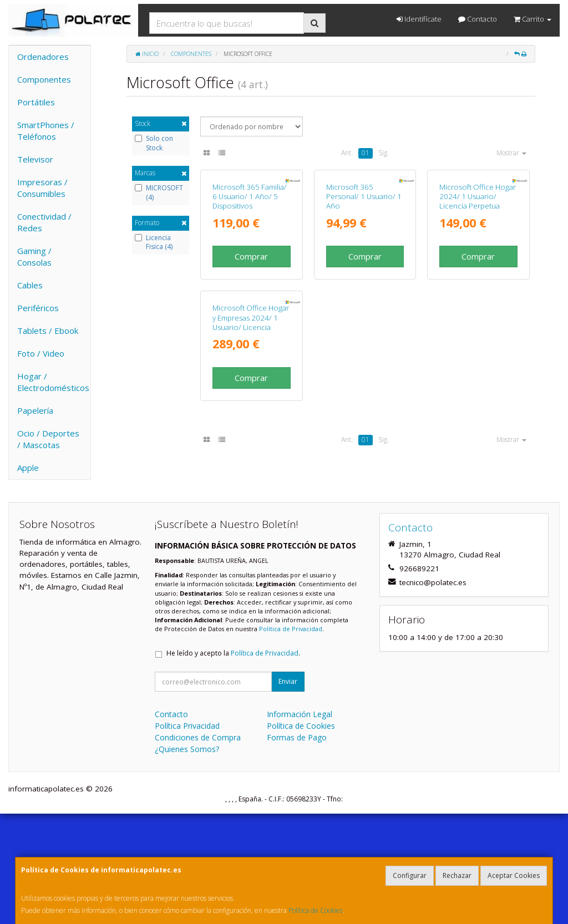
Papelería (35, 410)
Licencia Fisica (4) (154, 243)
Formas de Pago (297, 848)
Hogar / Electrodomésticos (53, 382)
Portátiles (36, 102)
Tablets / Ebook (48, 331)
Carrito (532, 19)
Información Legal (300, 824)
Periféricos (38, 308)
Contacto (478, 19)
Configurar (410, 875)
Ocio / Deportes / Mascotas (48, 439)
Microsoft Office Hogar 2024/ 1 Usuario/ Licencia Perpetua (478, 273)
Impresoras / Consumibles (42, 188)
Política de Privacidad (291, 739)
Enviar (288, 792)
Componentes (44, 79)
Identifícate (419, 19)
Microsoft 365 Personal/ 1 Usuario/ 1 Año (364, 273)
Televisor (35, 159)
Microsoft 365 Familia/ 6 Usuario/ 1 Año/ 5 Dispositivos (250, 273)
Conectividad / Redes (44, 222)
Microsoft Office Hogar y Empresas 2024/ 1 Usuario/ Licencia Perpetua (251, 475)
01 (366, 153)
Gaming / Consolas (34, 257)
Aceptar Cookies (514, 875)
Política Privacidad (187, 836)
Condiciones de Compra (198, 848)
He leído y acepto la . (233, 763)
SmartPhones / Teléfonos (46, 131)
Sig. (384, 153)
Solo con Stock (154, 143)
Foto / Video (41, 353)
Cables (30, 285)
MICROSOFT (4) (159, 193)
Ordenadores (43, 57)
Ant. (347, 153)
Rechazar (457, 875)
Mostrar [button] (511, 153)
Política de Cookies (316, 910)
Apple (28, 468)
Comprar (251, 333)
